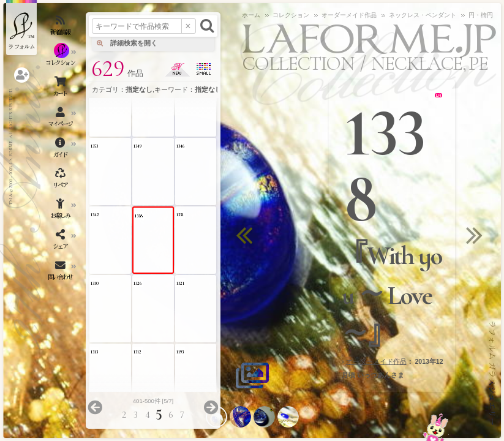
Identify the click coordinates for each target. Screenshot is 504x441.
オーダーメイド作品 (376, 361)
